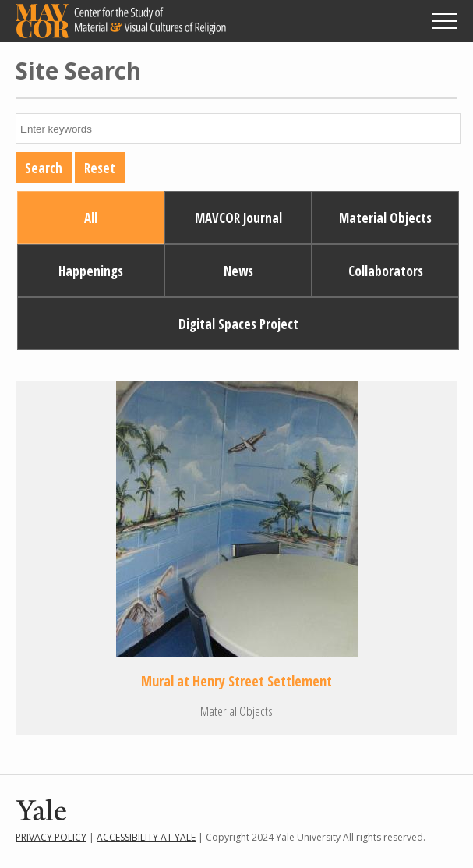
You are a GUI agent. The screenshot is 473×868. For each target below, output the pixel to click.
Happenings (91, 271)
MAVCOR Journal (238, 218)
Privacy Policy (51, 837)
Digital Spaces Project (238, 324)
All (91, 218)
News (238, 271)
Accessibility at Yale (146, 837)
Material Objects (385, 218)
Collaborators (386, 271)
